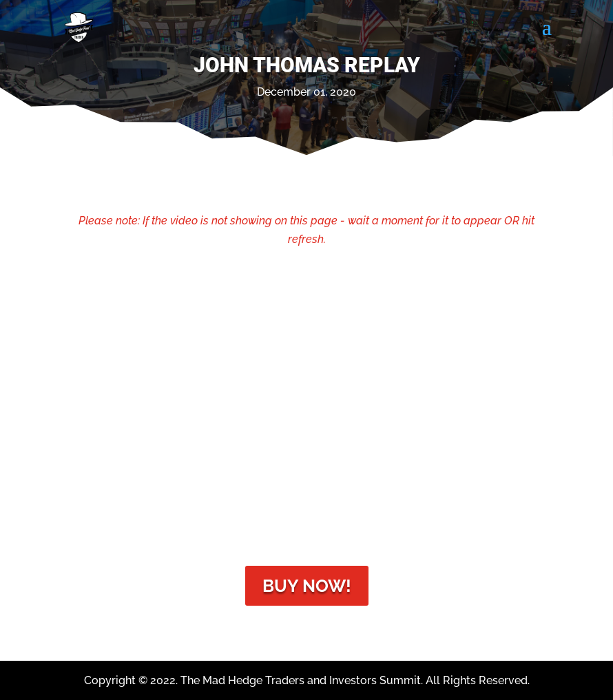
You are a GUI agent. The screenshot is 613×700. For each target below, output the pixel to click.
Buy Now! (307, 586)
